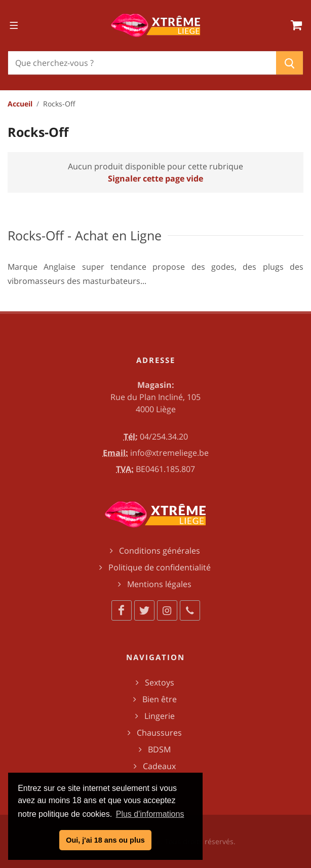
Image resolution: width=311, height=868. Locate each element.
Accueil (20, 104)
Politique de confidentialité (160, 567)
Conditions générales (160, 551)
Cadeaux (159, 766)
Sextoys (160, 682)
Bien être (160, 699)
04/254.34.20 (164, 437)
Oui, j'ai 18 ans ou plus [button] (105, 840)
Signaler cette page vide (155, 178)
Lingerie (160, 716)
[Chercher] (142, 63)
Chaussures (159, 733)
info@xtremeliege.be (169, 453)
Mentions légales (159, 584)
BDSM (159, 749)
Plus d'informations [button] (150, 814)
